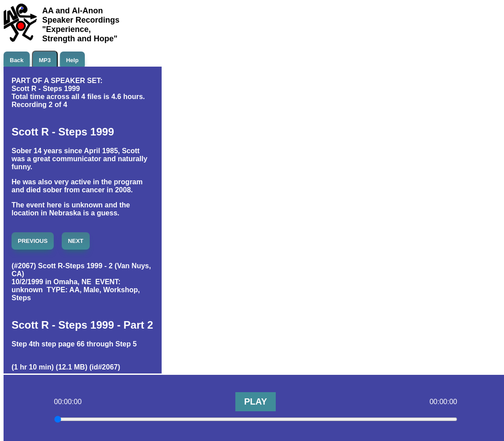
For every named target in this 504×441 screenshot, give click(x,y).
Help (72, 60)
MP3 (45, 60)
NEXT (76, 241)
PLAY (256, 401)
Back (17, 60)
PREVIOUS (33, 241)
